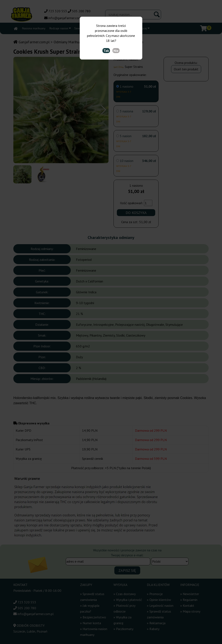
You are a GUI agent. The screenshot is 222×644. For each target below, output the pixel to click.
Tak (106, 51)
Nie (116, 51)
